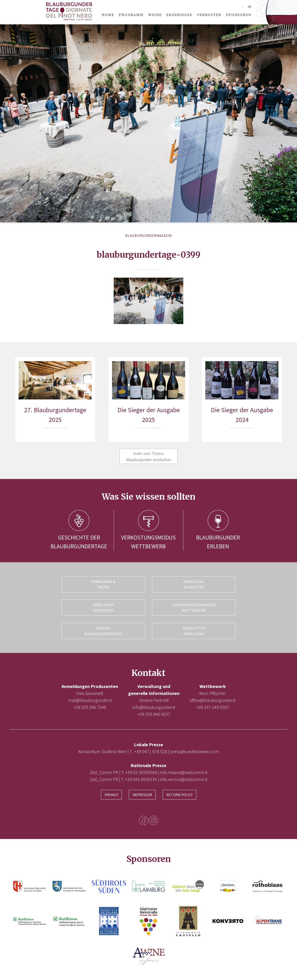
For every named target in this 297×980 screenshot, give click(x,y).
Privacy (111, 794)
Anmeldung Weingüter (194, 584)
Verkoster (209, 15)
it (242, 7)
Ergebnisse (179, 15)
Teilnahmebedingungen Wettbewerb (194, 607)
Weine (155, 15)
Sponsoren (239, 15)
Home (108, 15)
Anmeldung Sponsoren (103, 607)
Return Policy (179, 794)
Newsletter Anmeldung (194, 631)
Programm (131, 15)
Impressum (142, 794)
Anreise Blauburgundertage (103, 631)
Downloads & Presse (103, 584)
